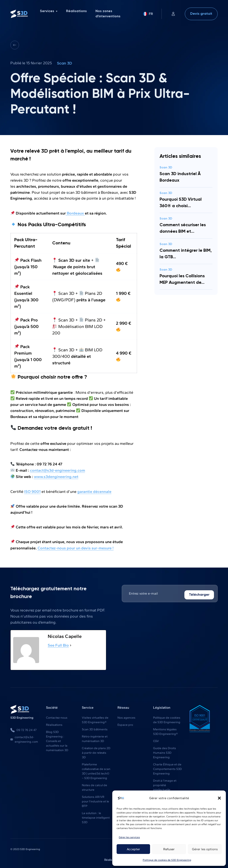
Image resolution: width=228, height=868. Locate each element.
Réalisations (54, 724)
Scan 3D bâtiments (95, 728)
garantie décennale (94, 491)
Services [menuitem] (49, 11)
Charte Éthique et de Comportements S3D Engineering (167, 768)
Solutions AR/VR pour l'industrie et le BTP (95, 800)
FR (148, 14)
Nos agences (126, 717)
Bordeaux (75, 213)
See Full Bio (58, 644)
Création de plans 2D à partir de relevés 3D (96, 752)
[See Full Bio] (71, 644)
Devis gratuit (201, 14)
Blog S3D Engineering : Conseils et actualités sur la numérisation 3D (57, 740)
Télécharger (199, 594)
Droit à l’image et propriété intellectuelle (165, 784)
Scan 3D (65, 63)
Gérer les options (205, 849)
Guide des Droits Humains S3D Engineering (165, 752)
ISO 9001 (32, 491)
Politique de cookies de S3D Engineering (167, 860)
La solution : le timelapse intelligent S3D (96, 817)
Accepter (133, 849)
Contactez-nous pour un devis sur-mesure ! (76, 547)
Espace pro (125, 724)
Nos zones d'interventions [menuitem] (108, 14)
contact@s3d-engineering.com (24, 738)
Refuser (169, 849)
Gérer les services (129, 837)
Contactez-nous (57, 717)
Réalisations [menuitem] (76, 11)
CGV (156, 740)
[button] (219, 798)
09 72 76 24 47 (23, 729)
